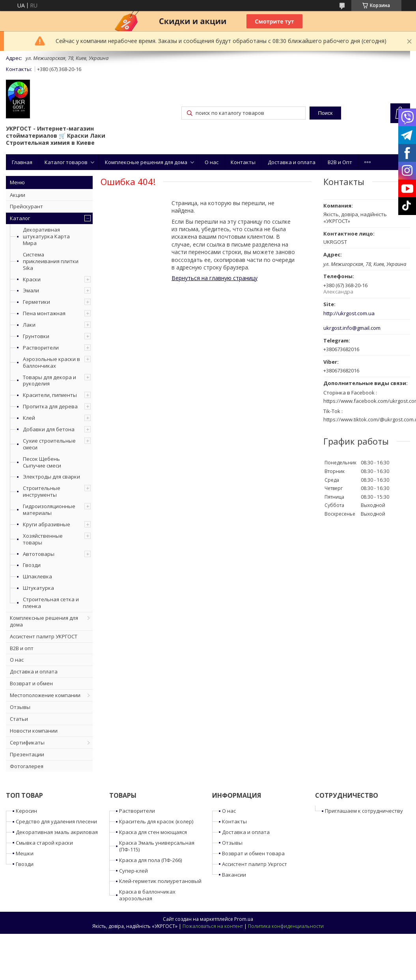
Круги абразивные (47, 524)
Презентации (27, 754)
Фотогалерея (27, 766)
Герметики (36, 302)
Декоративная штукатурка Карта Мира (46, 236)
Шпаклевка (37, 576)
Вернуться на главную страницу (215, 278)
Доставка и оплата (292, 162)
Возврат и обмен (31, 683)
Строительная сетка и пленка (51, 603)
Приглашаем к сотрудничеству (364, 811)
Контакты (243, 162)
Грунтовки (36, 336)
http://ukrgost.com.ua (349, 313)
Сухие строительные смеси (49, 444)
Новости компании (34, 731)
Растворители (41, 348)
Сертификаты (27, 742)
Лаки (29, 325)
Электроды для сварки (51, 477)
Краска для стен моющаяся (153, 832)
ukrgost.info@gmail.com (352, 328)
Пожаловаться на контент (213, 926)
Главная (22, 162)
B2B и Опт (340, 162)
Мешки (25, 853)
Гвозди (32, 565)
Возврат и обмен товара (253, 853)
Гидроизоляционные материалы (49, 510)
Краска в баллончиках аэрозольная (147, 895)
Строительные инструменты (42, 491)
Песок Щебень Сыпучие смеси (42, 462)
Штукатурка (38, 588)
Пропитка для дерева (50, 406)
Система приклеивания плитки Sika (51, 261)
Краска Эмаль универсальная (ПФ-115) (157, 846)
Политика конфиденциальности (286, 926)
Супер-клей (133, 871)
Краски (32, 279)
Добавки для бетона (49, 429)
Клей (29, 418)
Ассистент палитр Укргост (255, 864)
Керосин (26, 811)
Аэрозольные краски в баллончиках (51, 362)
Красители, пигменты (50, 395)
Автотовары (39, 554)
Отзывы (20, 707)
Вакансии (234, 875)
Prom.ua (244, 919)
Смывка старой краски (44, 843)
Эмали (31, 290)
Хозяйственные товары (43, 539)
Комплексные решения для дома (146, 162)
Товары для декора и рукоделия (49, 381)
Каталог (20, 218)
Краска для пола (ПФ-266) (150, 860)
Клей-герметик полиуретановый (160, 881)
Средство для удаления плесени (56, 821)
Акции (18, 195)
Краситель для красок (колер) (156, 821)
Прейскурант (26, 206)
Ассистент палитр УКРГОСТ (44, 636)
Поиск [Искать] (325, 113)
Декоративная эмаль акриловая (57, 832)
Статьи (19, 719)
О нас (212, 162)
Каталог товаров (66, 162)
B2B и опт (22, 648)
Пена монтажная (44, 313)
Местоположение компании (45, 695)
